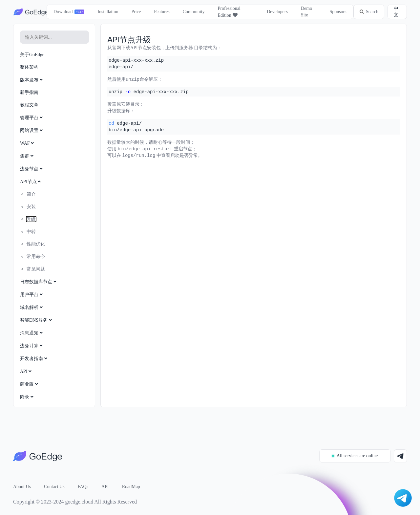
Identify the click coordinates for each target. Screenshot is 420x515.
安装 (31, 207)
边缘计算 (32, 346)
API (26, 371)
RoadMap (131, 487)
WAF (28, 143)
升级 (31, 219)
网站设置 (32, 130)
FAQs (83, 487)
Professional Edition (229, 12)
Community (193, 12)
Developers (277, 12)
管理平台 (32, 118)
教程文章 (29, 105)
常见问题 (36, 269)
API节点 (31, 182)
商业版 (30, 384)
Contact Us (54, 487)
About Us (22, 487)
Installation (108, 12)
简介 (31, 194)
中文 (396, 12)
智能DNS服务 (37, 320)
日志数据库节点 (39, 282)
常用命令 (36, 257)
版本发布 (32, 80)
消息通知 (32, 333)
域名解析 (32, 307)
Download (63, 12)
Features (161, 12)
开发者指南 (34, 359)
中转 (31, 232)
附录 (27, 397)
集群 (27, 156)
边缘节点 (32, 169)
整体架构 (29, 67)
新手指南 (29, 92)
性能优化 (36, 244)
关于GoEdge (32, 55)
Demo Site (306, 12)
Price (136, 12)
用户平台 (32, 295)
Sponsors (337, 12)
